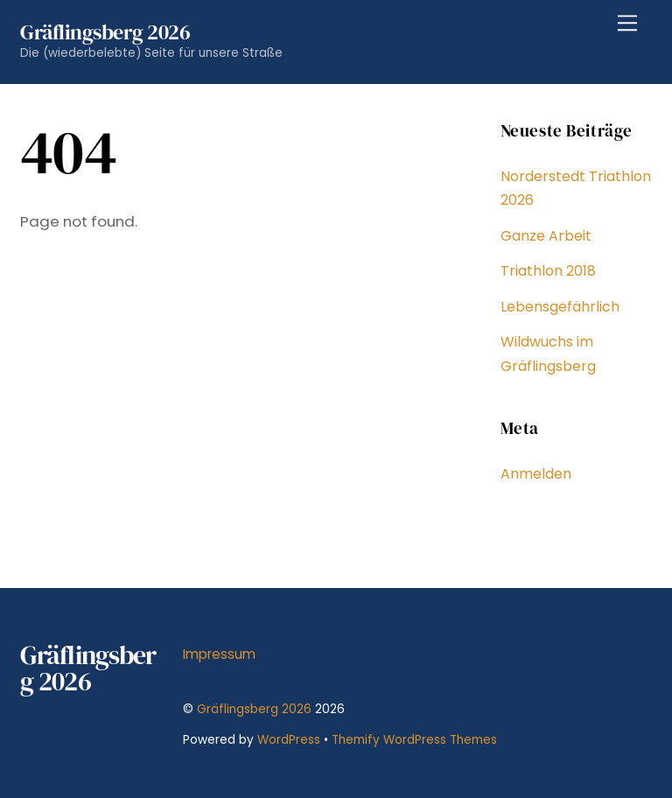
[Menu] (627, 23)
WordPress (289, 740)
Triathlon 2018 (548, 271)
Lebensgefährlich (560, 307)
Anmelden (536, 474)
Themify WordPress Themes (414, 740)
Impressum (219, 654)
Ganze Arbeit (546, 236)
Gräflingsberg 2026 (254, 709)
